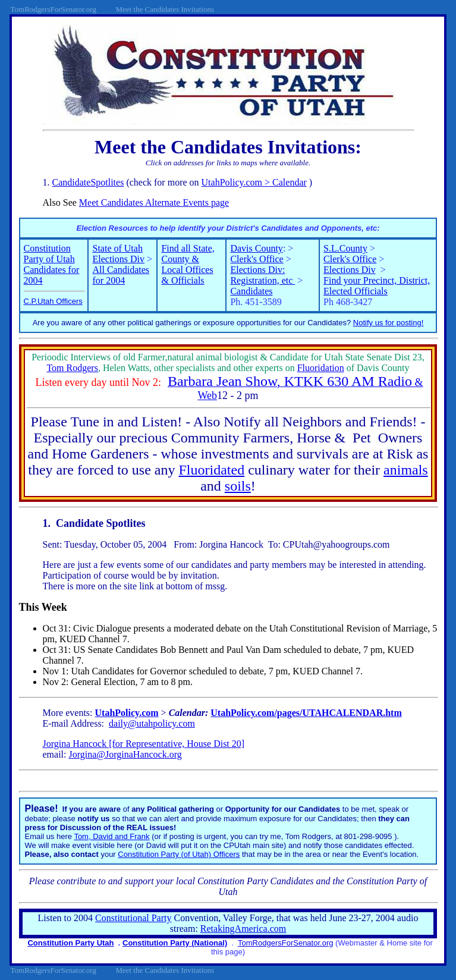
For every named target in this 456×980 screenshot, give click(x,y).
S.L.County (345, 248)
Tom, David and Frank (111, 836)
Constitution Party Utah (70, 943)
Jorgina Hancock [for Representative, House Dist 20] (144, 744)
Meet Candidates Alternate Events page (154, 202)
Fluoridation (321, 368)
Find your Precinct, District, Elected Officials (377, 286)
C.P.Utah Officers (53, 301)
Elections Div (118, 259)
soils (238, 486)
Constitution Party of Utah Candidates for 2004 (52, 264)
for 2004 (109, 280)
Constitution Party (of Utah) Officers (179, 854)
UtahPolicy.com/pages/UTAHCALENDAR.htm (306, 713)
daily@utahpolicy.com (152, 723)
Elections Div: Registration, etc (262, 275)
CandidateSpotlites (88, 182)
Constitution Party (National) (175, 943)
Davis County (256, 248)
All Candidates (121, 270)
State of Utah (117, 248)
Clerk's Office (257, 259)
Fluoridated (212, 470)
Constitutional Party (133, 918)
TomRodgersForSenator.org (285, 943)
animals (406, 470)
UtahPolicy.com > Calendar (254, 182)
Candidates (251, 291)
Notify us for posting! (389, 323)
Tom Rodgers (72, 368)
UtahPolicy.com (127, 713)
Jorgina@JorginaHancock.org (125, 754)
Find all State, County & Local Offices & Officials (188, 264)
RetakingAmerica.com (243, 929)
